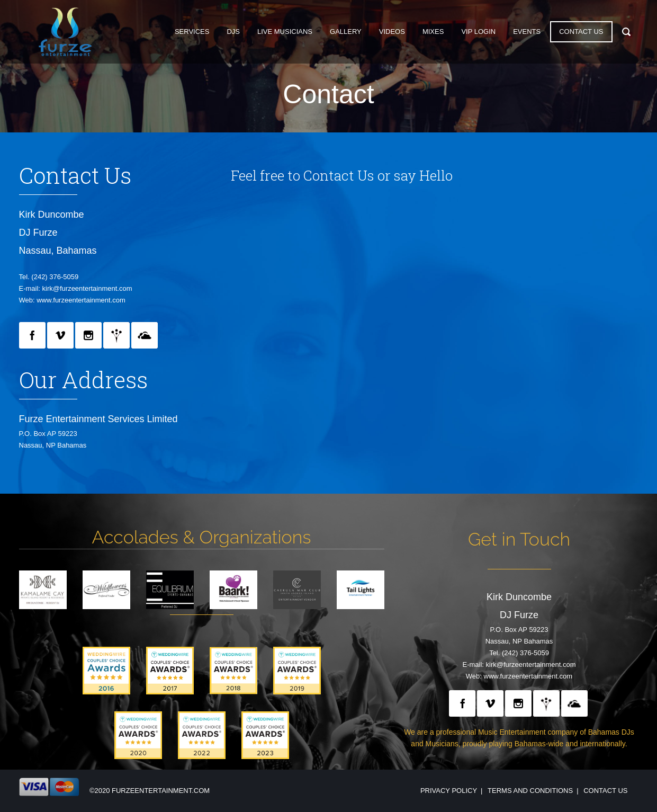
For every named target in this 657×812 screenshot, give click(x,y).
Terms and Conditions (530, 791)
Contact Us (605, 791)
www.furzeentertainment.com (81, 300)
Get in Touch (519, 539)
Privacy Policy (449, 791)
